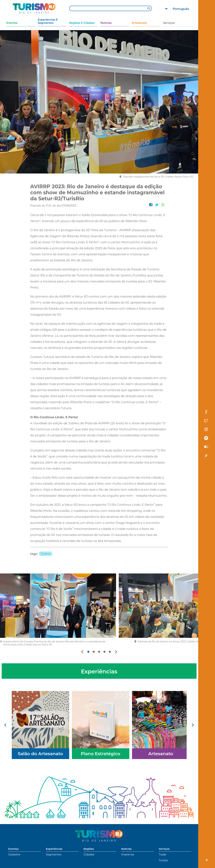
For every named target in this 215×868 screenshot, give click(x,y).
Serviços (169, 23)
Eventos (12, 23)
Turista (163, 860)
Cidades (89, 855)
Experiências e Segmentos (48, 21)
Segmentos (54, 855)
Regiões (89, 849)
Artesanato (139, 23)
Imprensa (128, 855)
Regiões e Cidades (82, 23)
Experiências (54, 849)
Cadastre (14, 855)
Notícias (106, 23)
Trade (163, 855)
